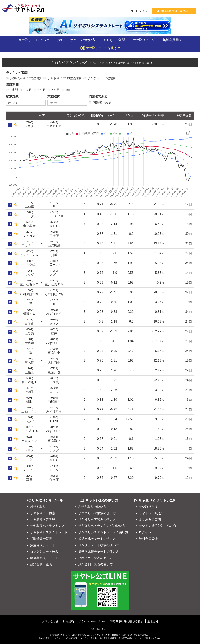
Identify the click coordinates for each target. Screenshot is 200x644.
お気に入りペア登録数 (24, 78)
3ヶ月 (40, 90)
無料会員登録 (172, 40)
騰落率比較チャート (44, 558)
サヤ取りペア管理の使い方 (97, 520)
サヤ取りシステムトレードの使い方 (103, 532)
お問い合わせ (50, 621)
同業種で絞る (100, 103)
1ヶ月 (26, 90)
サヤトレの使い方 (83, 40)
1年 (66, 90)
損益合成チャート (43, 545)
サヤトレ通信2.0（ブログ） (158, 526)
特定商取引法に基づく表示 (127, 621)
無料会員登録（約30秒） (174, 11)
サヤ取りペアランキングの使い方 (102, 526)
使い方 (147, 63)
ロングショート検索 (44, 552)
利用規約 (68, 621)
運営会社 (153, 621)
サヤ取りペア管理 (43, 520)
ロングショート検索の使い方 (99, 545)
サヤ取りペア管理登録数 (62, 78)
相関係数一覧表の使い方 (96, 558)
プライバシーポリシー (92, 621)
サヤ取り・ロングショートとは (40, 40)
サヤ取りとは (148, 507)
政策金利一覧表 (41, 564)
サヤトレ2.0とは (150, 513)
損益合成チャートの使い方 (97, 539)
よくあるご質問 (114, 40)
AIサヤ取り (38, 507)
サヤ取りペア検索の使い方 (97, 513)
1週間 (12, 90)
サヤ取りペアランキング (47, 526)
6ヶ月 (54, 90)
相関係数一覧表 (41, 539)
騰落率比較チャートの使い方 (99, 552)
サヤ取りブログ (144, 40)
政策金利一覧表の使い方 (96, 564)
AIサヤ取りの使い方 (92, 507)
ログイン (140, 11)
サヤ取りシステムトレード (49, 532)
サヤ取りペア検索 (43, 513)
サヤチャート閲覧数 (99, 78)
